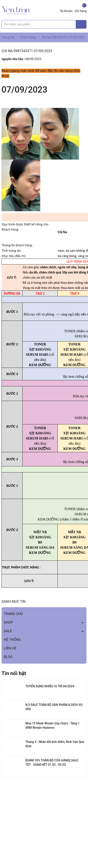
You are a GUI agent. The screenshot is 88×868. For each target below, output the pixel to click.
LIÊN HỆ (10, 648)
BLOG (8, 657)
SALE (8, 631)
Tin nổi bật (14, 673)
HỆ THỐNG (12, 640)
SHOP (8, 622)
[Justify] (81, 24)
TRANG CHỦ (13, 614)
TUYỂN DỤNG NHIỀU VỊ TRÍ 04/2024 (50, 686)
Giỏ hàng (81, 8)
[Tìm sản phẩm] (44, 24)
